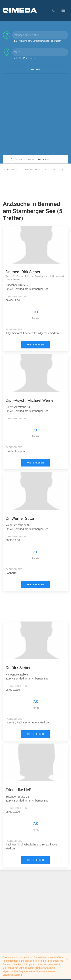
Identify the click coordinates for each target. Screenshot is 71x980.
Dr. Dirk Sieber (18, 668)
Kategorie (11, 169)
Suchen (36, 70)
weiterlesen (36, 345)
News (19, 159)
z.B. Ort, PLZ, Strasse (25, 58)
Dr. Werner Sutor (20, 518)
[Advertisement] (35, 116)
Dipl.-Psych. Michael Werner (30, 400)
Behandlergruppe (36, 169)
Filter (58, 169)
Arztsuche (43, 159)
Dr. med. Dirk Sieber (23, 272)
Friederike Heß (18, 790)
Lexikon (30, 159)
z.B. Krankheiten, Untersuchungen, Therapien (38, 41)
